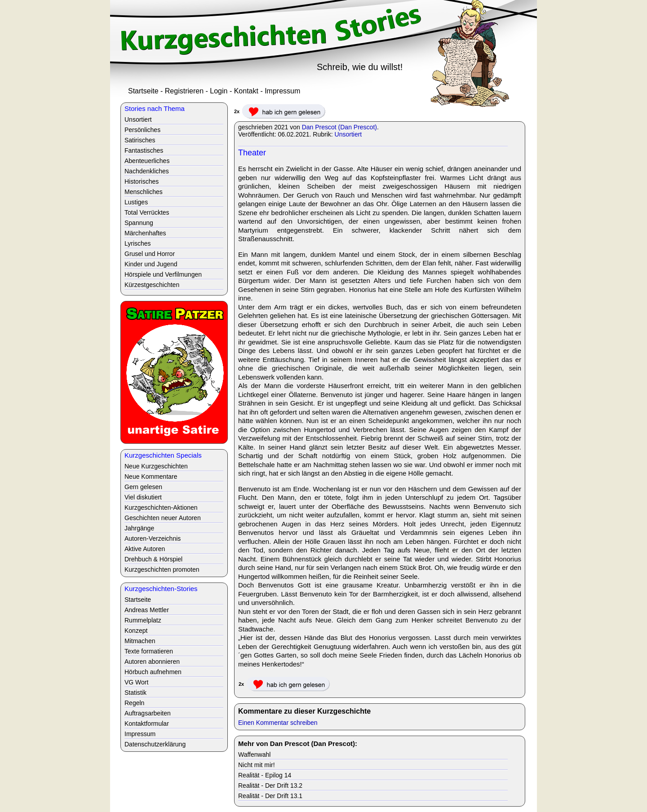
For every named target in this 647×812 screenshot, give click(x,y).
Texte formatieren (149, 651)
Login (219, 91)
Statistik (135, 693)
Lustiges (136, 202)
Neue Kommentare (151, 477)
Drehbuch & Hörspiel (153, 559)
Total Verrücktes (147, 212)
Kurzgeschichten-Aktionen (161, 507)
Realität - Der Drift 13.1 (270, 796)
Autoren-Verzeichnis (153, 538)
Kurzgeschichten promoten (162, 569)
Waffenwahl (254, 755)
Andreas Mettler (147, 610)
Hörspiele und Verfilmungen (163, 274)
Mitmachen (140, 641)
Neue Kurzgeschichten (156, 466)
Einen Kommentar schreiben (278, 723)
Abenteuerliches (147, 161)
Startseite (143, 91)
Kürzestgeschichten (152, 285)
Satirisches (140, 140)
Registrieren (184, 91)
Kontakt (246, 91)
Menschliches (144, 192)
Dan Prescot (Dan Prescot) (339, 127)
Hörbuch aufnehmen (153, 672)
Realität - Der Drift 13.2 (270, 786)
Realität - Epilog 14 (265, 775)
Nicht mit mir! (257, 765)
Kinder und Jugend (151, 264)
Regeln (134, 703)
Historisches (142, 181)
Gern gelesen (143, 487)
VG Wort (136, 682)
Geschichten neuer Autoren (163, 518)
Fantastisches (144, 150)
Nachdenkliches (147, 171)
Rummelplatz (143, 620)
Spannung (139, 223)
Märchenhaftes (145, 233)
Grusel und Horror (150, 254)
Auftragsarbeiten (148, 713)
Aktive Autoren (145, 549)
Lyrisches (138, 243)
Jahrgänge (139, 528)
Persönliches (142, 130)
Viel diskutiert (143, 497)
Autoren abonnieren (152, 662)
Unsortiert (348, 134)
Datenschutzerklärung (155, 744)
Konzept (136, 631)
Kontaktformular (147, 724)
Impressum (282, 91)
